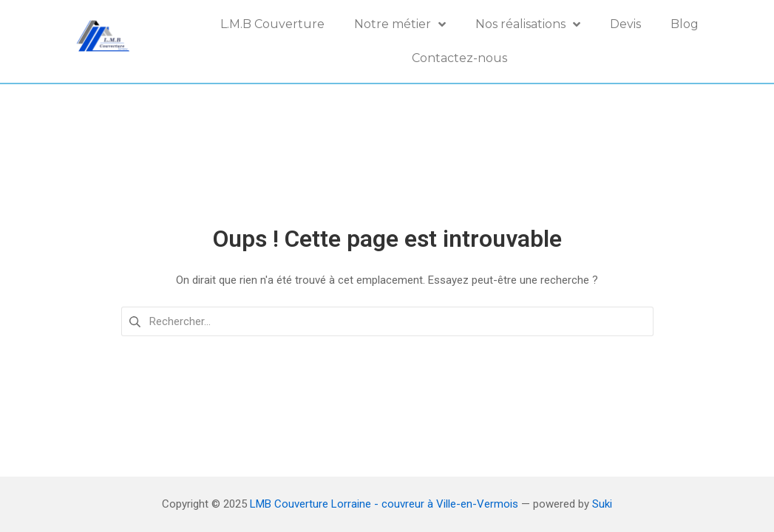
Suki (602, 504)
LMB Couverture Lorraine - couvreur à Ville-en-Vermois (384, 504)
